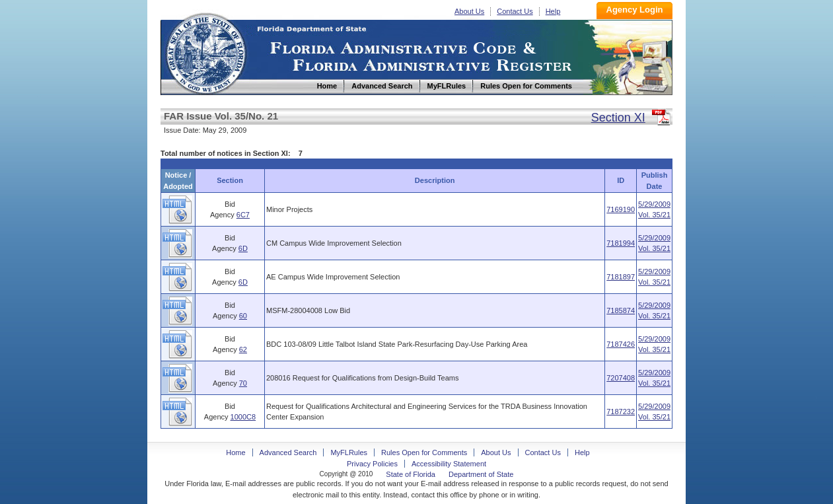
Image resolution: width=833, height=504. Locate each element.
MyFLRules (349, 452)
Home (205, 52)
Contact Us (515, 11)
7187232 (621, 412)
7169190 (621, 209)
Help (553, 11)
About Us (469, 11)
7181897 (621, 277)
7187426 (621, 344)
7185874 (621, 310)
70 (243, 383)
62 (243, 349)
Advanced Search (288, 452)
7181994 (621, 243)
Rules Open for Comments (424, 452)
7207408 (621, 378)
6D (243, 248)
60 (243, 316)
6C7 (243, 215)
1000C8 (243, 417)
